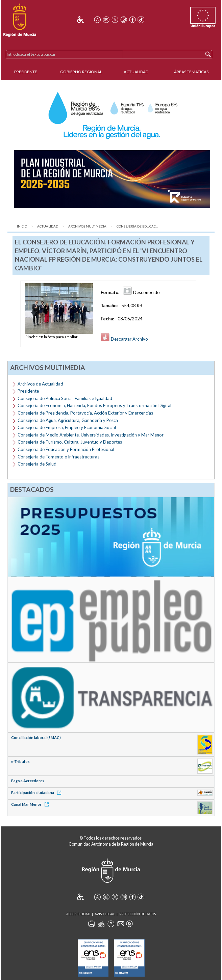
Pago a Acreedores (28, 781)
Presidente (26, 72)
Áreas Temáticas (191, 72)
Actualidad (136, 72)
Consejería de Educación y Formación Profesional (66, 449)
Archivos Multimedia (87, 226)
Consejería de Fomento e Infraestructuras (58, 457)
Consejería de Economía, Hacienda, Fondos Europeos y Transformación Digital (94, 405)
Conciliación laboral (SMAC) (36, 737)
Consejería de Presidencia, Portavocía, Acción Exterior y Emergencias (85, 413)
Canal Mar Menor (31, 804)
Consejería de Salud (37, 464)
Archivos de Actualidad (40, 384)
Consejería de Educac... (137, 226)
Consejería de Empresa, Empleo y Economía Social (67, 427)
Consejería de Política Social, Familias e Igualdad (65, 398)
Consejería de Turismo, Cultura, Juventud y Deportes (70, 442)
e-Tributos (20, 761)
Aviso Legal (105, 914)
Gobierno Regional (81, 72)
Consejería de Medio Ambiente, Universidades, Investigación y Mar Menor (91, 435)
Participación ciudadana (37, 792)
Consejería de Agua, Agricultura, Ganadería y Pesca (68, 420)
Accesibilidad (78, 914)
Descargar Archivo (124, 339)
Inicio (22, 226)
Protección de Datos (138, 914)
